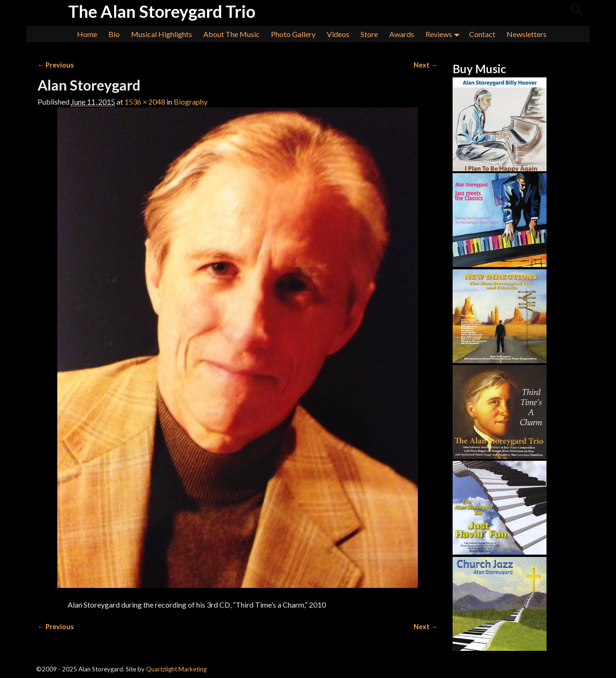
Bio (114, 34)
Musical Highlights (162, 34)
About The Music (231, 34)
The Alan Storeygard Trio (162, 11)
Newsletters (527, 34)
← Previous (56, 65)
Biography (191, 102)
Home (87, 34)
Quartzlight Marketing (176, 669)
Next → (426, 65)
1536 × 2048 (145, 102)
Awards (402, 34)
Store (369, 34)
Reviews (444, 34)
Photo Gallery (293, 34)
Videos (338, 34)
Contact (482, 34)
